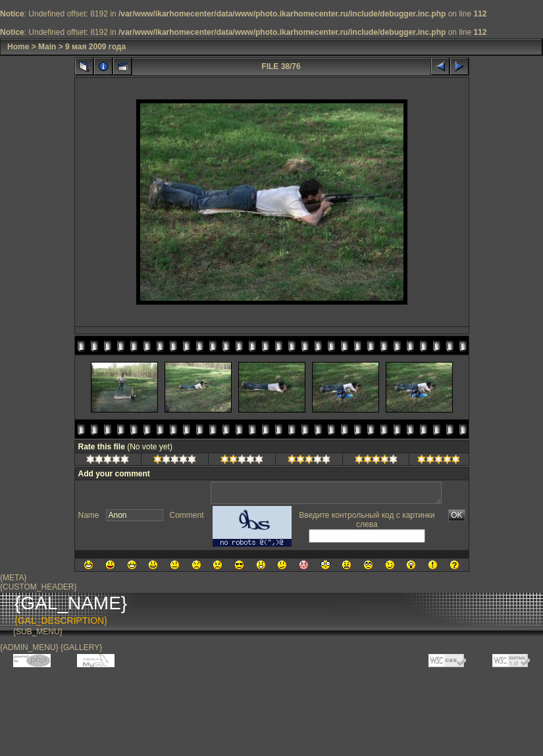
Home (18, 47)
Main (47, 47)
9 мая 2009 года (95, 47)
